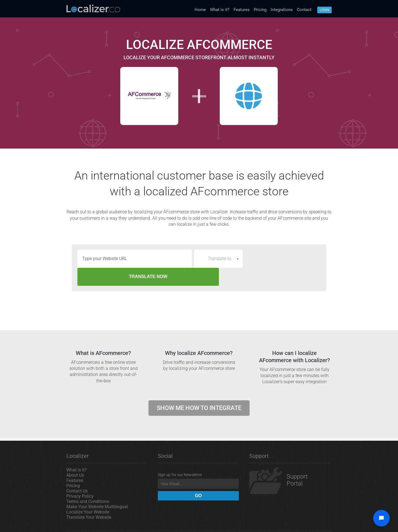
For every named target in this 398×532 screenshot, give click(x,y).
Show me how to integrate (199, 390)
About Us (75, 457)
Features (242, 10)
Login (324, 10)
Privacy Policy (80, 478)
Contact (304, 10)
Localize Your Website (88, 494)
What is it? (220, 10)
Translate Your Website (89, 499)
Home (200, 10)
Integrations (282, 10)
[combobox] (218, 259)
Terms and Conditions (88, 483)
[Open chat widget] (381, 518)
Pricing (260, 10)
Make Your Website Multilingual (97, 489)
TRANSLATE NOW (283, 259)
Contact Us (77, 473)
